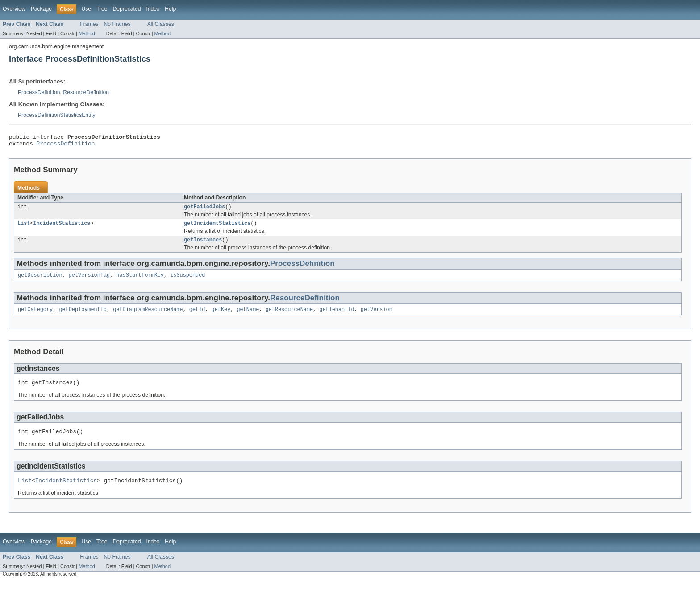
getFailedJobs (204, 210)
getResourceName (289, 316)
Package (41, 9)
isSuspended (187, 281)
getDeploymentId (83, 316)
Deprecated (127, 9)
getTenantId (337, 316)
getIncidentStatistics (217, 228)
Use (86, 9)
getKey (221, 316)
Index (153, 9)
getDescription (40, 281)
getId (197, 316)
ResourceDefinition (86, 92)
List (24, 228)
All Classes (161, 24)
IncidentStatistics (62, 228)
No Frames (117, 24)
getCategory (35, 316)
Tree (102, 9)
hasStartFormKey (140, 281)
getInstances (203, 245)
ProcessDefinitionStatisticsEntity (57, 115)
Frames (89, 24)
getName (248, 316)
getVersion (377, 316)
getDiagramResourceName (148, 316)
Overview (14, 9)
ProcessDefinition (39, 92)
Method (87, 33)
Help (170, 9)
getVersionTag (89, 281)
